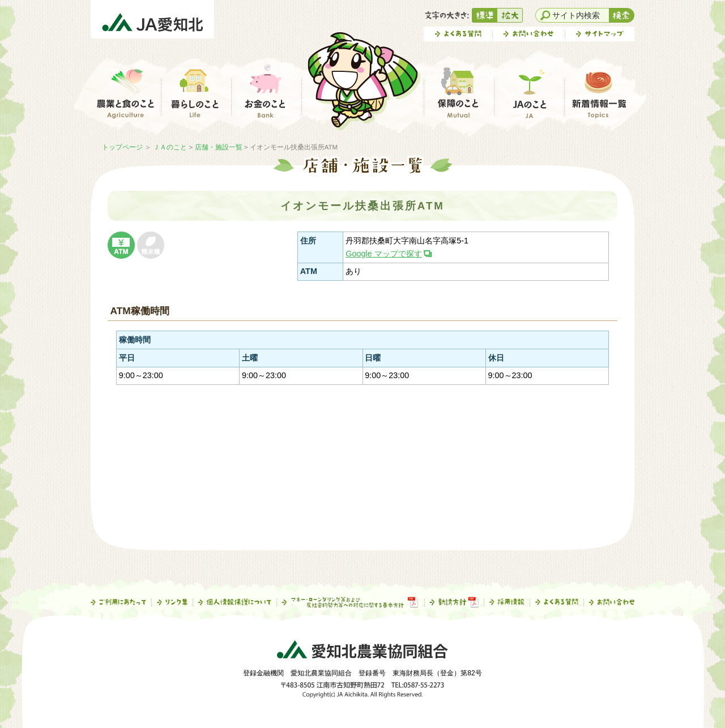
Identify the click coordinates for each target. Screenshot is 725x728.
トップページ (122, 147)
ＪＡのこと (170, 147)
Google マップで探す (383, 254)
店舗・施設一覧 (219, 147)
